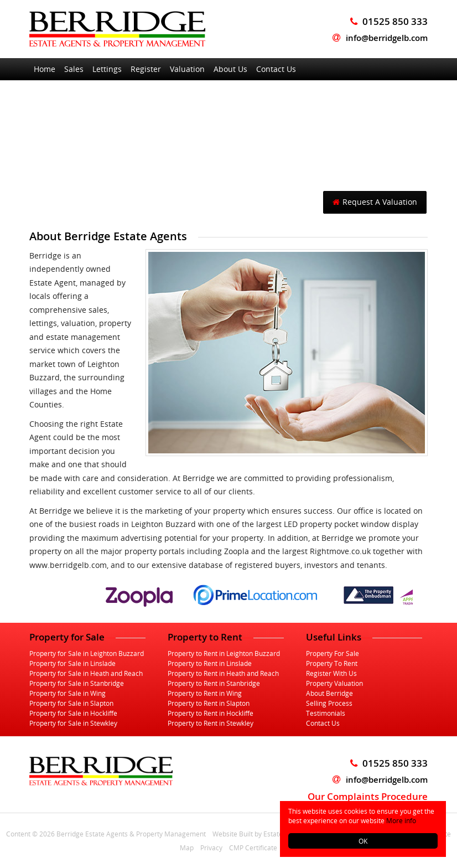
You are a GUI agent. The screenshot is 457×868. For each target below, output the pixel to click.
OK (363, 841)
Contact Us (276, 69)
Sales (74, 69)
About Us (230, 69)
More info (401, 820)
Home (45, 69)
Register (146, 69)
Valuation (187, 69)
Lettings (107, 69)
